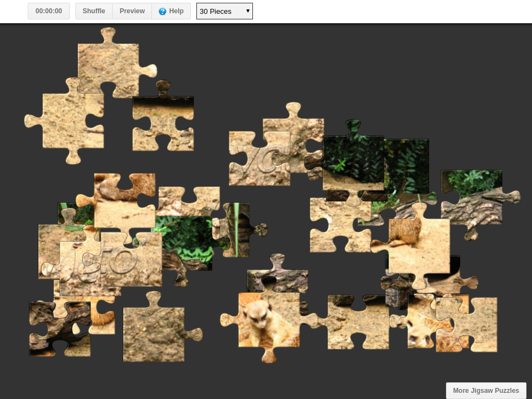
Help (176, 11)
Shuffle (94, 11)
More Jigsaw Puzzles (486, 391)
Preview (132, 11)
